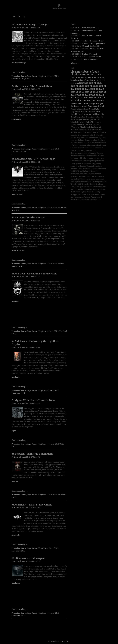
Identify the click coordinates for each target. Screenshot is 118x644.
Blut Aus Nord (17, 194)
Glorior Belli (93, 176)
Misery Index (85, 122)
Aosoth (102, 194)
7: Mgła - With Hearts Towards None (33, 400)
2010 (78, 77)
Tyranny (74, 148)
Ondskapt (74, 158)
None (103, 158)
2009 (99, 75)
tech (94, 135)
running (85, 74)
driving (89, 117)
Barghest (83, 192)
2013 (96, 72)
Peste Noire (89, 109)
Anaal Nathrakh (18, 250)
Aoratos (74, 197)
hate (96, 140)
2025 (95, 100)
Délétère (82, 182)
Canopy (88, 187)
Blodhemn (16, 583)
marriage (74, 140)
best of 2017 (85, 80)
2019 (99, 78)
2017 (103, 78)
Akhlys (96, 114)
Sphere (73, 150)
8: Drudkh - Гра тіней (88, 54)
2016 (91, 97)
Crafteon (100, 184)
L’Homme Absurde (85, 166)
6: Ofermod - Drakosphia (90, 46)
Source (23, 76)
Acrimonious (84, 200)
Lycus (96, 166)
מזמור (99, 132)
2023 (79, 97)
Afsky (80, 132)
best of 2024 (77, 86)
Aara (90, 106)
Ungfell (101, 106)
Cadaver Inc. (97, 187)
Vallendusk (91, 145)
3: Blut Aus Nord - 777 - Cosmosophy (33, 159)
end (72, 143)
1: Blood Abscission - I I (89, 28)
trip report (82, 135)
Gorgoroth (83, 176)
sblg (97, 135)
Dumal (89, 182)
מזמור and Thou (89, 132)
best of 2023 (91, 86)
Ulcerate (100, 117)
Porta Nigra (88, 119)
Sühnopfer (99, 148)
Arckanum (95, 194)
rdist (101, 135)
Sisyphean (85, 150)
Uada (104, 145)
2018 (94, 78)
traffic (102, 114)
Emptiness (100, 179)
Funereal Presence (85, 125)
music (80, 72)
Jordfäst (85, 111)
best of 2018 (75, 80)
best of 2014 (83, 95)
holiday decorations (86, 140)
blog (73, 72)
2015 (96, 97)
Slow (78, 150)
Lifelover (81, 169)
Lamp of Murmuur (99, 169)
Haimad (98, 174)
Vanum (83, 145)
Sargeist (79, 119)
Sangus (100, 153)
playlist (75, 74)
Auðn (89, 192)
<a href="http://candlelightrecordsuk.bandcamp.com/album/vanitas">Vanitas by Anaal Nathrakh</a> (39, 256)
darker (80, 143)
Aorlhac (74, 132)
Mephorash (75, 111)
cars (94, 117)
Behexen (15, 481)
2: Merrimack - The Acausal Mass (32, 86)
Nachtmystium (76, 161)
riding (101, 101)
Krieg (80, 171)
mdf (105, 138)
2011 (93, 75)
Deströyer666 (76, 184)
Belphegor (102, 189)
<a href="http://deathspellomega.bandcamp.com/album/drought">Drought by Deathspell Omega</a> (39, 68)
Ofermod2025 (95, 158)
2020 (85, 97)
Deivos (84, 184)
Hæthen (91, 174)
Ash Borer (82, 194)
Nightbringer (97, 103)
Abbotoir (94, 200)
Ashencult (15, 535)
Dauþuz (96, 125)
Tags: (29, 76)
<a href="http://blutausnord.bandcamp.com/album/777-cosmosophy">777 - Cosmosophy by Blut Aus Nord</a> (39, 199)
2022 (86, 83)
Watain (103, 143)
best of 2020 (97, 89)
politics (73, 138)
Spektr (73, 109)
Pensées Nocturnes (86, 156)
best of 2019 (77, 92)
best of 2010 (79, 83)
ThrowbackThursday (81, 103)
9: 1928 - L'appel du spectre (91, 57)
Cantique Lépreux (78, 187)
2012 (73, 100)
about (95, 106)
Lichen (88, 169)
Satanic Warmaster (89, 153)
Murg (93, 161)
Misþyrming (96, 163)
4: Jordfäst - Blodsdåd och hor (92, 41)
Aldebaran (16, 377)
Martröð (74, 166)
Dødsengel (75, 182)
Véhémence (75, 145)
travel (89, 135)
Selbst (73, 119)
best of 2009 (86, 78)
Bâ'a (104, 187)
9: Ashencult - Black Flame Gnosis (32, 505)
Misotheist (75, 122)
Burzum (74, 189)
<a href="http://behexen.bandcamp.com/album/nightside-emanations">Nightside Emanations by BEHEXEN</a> (39, 486)
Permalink (16, 76)
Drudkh (74, 114)
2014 (102, 97)
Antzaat (80, 197)
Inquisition (75, 174)
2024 (73, 97)
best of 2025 (95, 83)
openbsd (82, 117)
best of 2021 (83, 89)
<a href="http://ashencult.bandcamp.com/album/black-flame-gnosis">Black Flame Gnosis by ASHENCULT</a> (39, 540)
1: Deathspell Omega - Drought (30, 24)
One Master (99, 156)
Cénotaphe (75, 127)
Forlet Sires (81, 179)
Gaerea (74, 125)
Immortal (83, 174)
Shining (80, 109)
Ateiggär (74, 194)
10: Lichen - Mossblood (89, 59)
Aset (88, 194)
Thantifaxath (83, 148)
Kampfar (94, 171)
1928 (99, 200)
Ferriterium (90, 179)
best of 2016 (91, 92)
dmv (76, 143)
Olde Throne (84, 158)
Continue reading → (20, 72)
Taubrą (91, 148)
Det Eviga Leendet (99, 182)
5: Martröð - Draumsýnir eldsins (92, 43)
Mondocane (86, 163)
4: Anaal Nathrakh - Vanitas (28, 217)
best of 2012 (97, 95)
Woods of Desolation (92, 143)
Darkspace (91, 184)
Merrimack (16, 119)
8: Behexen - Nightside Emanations (32, 454)
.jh (59, 5)
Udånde (98, 145)
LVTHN (74, 171)
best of (88, 72)
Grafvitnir (75, 176)
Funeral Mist (94, 111)
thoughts (74, 117)
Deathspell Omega (19, 63)
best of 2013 (95, 80)
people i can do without (86, 138)
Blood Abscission (87, 127)
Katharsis (86, 171)
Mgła (14, 431)
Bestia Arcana (92, 189)
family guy (102, 140)
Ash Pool (15, 301)
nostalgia (99, 138)
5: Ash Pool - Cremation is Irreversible (34, 274)
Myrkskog (87, 161)
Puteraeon (75, 156)
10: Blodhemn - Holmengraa (28, 558)
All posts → (75, 63)
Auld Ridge (96, 192)
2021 (73, 77)
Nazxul (96, 119)
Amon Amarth (97, 197)
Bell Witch (75, 192)
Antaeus (87, 197)
